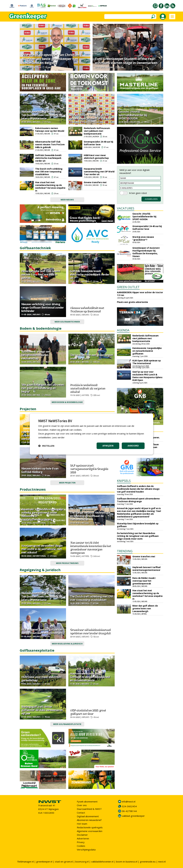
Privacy (81, 842)
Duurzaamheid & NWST (89, 809)
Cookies (81, 846)
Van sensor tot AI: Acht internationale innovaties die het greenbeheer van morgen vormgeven (90, 547)
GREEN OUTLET (128, 287)
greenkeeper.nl (44, 862)
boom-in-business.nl (127, 862)
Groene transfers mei (95, 182)
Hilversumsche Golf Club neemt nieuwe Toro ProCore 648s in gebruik (50, 144)
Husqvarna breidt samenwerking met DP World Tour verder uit (99, 172)
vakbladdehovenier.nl (102, 862)
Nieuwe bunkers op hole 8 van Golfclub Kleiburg (40, 470)
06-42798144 (129, 811)
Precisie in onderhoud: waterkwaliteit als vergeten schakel (87, 388)
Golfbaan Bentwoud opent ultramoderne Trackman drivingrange (138, 500)
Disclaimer (82, 835)
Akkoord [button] (133, 446)
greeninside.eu (148, 862)
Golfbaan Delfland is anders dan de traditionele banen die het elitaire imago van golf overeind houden (138, 489)
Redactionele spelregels (90, 827)
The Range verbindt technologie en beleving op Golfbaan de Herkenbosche (90, 516)
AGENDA (123, 330)
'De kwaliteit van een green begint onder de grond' (91, 357)
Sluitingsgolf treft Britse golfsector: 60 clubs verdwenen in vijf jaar (42, 710)
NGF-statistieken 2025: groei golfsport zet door (88, 712)
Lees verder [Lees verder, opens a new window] (58, 437)
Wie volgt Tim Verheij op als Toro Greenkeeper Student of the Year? (91, 117)
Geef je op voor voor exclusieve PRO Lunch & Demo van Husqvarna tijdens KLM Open (147, 376)
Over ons (82, 805)
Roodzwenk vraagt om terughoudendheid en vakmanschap (36, 355)
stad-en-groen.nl (64, 862)
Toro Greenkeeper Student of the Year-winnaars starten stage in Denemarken (126, 61)
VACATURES (126, 208)
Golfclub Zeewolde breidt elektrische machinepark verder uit (48, 158)
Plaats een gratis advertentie (132, 302)
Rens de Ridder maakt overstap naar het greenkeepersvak (144, 581)
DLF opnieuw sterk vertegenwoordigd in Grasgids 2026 (89, 468)
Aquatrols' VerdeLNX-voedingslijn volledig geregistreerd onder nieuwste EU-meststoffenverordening (42, 514)
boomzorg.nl (82, 862)
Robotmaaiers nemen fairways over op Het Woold (50, 130)
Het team (82, 824)
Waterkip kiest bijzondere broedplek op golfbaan (138, 525)
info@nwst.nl (129, 802)
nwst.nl (162, 862)
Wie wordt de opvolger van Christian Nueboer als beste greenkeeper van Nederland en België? (51, 59)
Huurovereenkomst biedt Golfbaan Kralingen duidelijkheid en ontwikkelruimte (90, 677)
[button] (46, 446)
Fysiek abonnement (87, 802)
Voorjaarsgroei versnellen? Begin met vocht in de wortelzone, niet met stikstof (42, 549)
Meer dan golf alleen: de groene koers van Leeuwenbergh (145, 608)
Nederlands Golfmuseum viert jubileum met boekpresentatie (97, 131)
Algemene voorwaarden (90, 831)
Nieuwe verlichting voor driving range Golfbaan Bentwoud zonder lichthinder (43, 307)
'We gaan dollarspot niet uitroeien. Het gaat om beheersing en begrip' (43, 388)
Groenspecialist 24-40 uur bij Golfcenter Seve (98, 143)
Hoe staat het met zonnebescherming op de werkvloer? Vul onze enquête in (50, 186)
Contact (81, 813)
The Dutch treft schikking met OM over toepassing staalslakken (49, 172)
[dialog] (92, 434)
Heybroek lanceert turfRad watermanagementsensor (146, 569)
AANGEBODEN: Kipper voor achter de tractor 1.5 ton (140, 294)
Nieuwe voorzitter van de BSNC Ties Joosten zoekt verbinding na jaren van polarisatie (42, 115)
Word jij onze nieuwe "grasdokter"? (143, 238)
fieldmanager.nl (26, 862)
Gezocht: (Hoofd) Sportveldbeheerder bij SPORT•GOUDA (133, 115)
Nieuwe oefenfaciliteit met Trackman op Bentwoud (87, 309)
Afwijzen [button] (108, 446)
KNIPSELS (124, 481)
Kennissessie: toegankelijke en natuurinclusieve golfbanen (147, 351)
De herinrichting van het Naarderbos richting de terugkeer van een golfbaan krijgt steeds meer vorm (138, 536)
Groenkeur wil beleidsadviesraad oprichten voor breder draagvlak (90, 631)
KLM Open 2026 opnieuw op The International (147, 362)
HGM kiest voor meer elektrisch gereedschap (96, 157)
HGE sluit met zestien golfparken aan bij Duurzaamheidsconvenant (42, 631)
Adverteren (83, 838)
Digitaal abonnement (88, 816)
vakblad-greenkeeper (133, 816)
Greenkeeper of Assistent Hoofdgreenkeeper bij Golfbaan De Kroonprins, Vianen (146, 252)
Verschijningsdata (86, 850)
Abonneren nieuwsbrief (89, 820)
